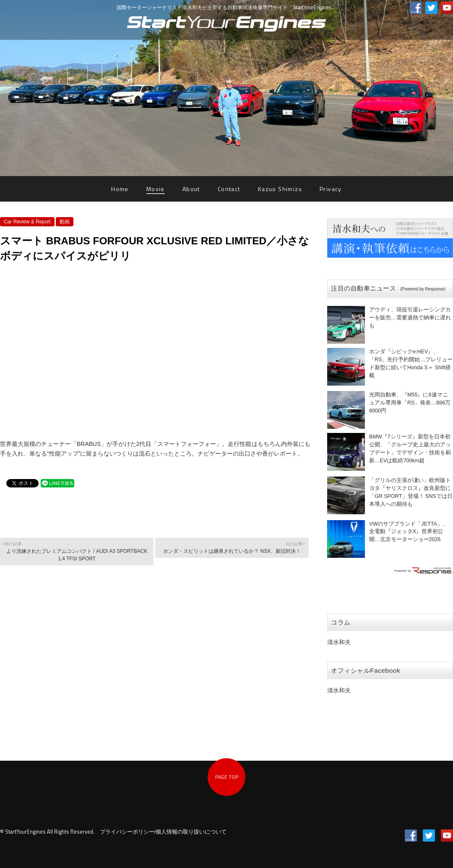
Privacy (331, 189)
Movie (156, 189)
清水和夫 (339, 642)
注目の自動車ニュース (388, 288)
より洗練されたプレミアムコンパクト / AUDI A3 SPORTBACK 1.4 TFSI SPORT (76, 551)
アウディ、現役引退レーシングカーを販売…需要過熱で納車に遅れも (410, 318)
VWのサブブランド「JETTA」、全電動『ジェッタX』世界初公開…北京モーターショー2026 (409, 532)
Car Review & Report (27, 222)
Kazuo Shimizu (280, 189)
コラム (341, 622)
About (191, 189)
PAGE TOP (227, 777)
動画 (65, 222)
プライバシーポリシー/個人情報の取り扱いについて (163, 832)
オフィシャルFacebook (366, 670)
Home (120, 189)
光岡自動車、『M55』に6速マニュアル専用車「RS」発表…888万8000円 (410, 403)
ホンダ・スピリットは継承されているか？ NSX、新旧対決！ (231, 547)
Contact (229, 189)
